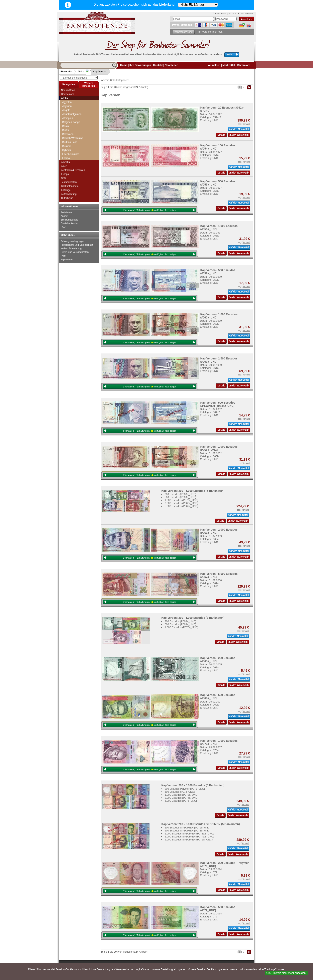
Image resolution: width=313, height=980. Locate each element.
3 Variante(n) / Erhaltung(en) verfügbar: (150, 475)
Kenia (66, 152)
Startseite (66, 71)
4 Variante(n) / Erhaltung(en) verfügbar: (150, 431)
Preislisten (66, 213)
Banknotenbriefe (70, 186)
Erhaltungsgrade (69, 220)
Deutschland (68, 94)
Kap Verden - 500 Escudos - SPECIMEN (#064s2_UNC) (219, 404)
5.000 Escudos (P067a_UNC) (182, 506)
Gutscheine (67, 198)
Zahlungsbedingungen (73, 241)
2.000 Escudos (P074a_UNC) (182, 798)
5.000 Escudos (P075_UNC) (181, 801)
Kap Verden (96, 71)
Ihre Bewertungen (140, 65)
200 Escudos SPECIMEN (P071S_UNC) (188, 828)
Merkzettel (229, 65)
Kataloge (66, 190)
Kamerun (67, 140)
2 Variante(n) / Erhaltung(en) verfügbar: (150, 298)
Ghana (66, 128)
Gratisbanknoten (69, 223)
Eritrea (66, 104)
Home (124, 65)
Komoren (67, 156)
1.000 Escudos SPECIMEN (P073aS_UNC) (189, 834)
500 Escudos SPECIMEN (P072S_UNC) (188, 831)
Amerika (65, 162)
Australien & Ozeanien (73, 170)
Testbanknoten (69, 182)
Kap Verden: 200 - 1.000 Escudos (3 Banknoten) (193, 618)
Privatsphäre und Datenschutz (77, 245)
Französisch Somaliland (76, 112)
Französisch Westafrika (76, 116)
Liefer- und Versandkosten (75, 252)
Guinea (66, 132)
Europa (65, 174)
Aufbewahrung (69, 194)
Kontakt (158, 65)
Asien (64, 166)
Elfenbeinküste (71, 100)
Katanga (67, 148)
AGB (63, 256)
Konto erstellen (246, 14)
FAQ (63, 227)
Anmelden (214, 65)
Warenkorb (244, 65)
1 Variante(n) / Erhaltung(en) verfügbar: (150, 210)
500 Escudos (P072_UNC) (180, 792)
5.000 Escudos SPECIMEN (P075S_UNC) (189, 840)
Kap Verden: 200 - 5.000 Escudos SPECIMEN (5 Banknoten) (201, 824)
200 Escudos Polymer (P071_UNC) (185, 789)
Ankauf (64, 216)
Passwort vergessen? (224, 14)
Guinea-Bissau (71, 136)
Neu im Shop (68, 90)
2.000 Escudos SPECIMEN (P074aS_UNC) (189, 837)
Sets (63, 178)
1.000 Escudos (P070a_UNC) (182, 500)
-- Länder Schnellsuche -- (79, 78)
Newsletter (171, 65)
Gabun (66, 120)
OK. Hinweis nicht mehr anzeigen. (286, 973)
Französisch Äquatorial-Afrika (79, 108)
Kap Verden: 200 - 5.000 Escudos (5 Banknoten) (193, 491)
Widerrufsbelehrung (71, 248)
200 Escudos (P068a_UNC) (180, 494)
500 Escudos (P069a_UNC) (180, 497)
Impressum (67, 259)
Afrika (81, 71)
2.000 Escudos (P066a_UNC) (182, 503)
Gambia (67, 124)
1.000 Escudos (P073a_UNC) (182, 795)
